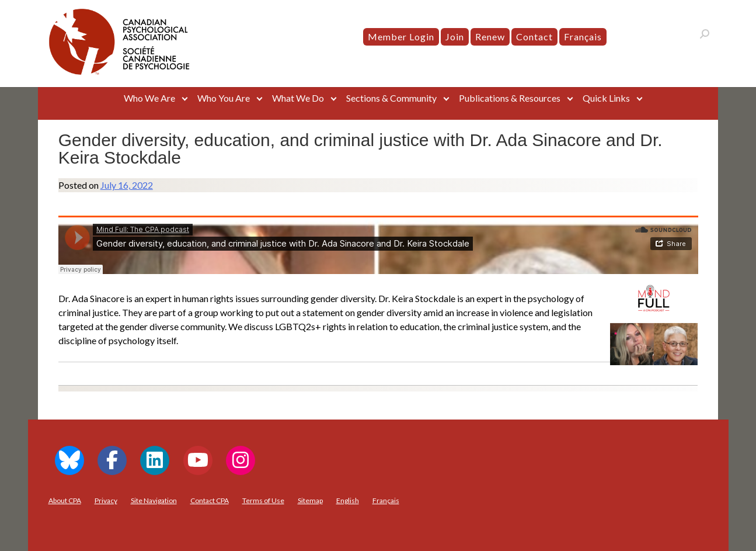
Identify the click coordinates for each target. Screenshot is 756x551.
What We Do (298, 98)
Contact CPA (210, 500)
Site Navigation (154, 500)
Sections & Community (391, 98)
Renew (490, 37)
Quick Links (606, 98)
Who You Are (224, 98)
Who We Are (149, 98)
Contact (534, 37)
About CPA (65, 500)
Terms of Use (263, 500)
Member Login (401, 37)
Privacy (106, 500)
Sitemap (310, 500)
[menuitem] (583, 37)
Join (455, 37)
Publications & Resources (510, 98)
